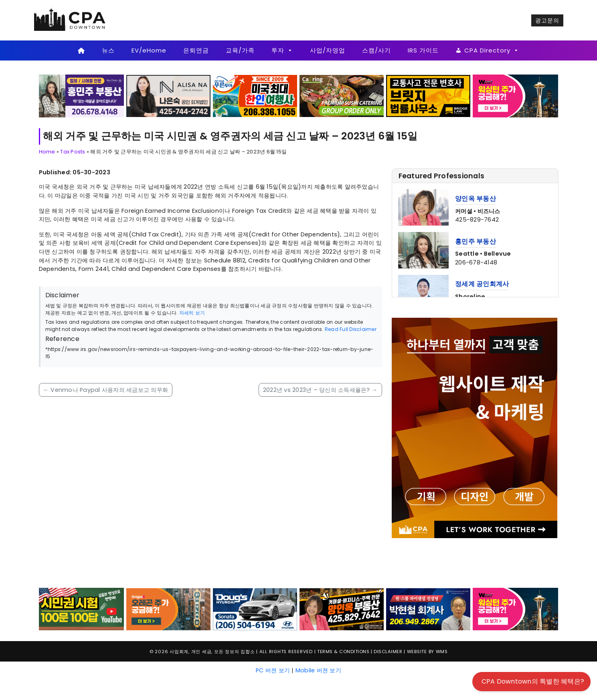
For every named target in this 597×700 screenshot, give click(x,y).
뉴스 (108, 50)
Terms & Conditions (343, 652)
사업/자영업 (328, 50)
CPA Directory (492, 50)
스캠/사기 (376, 50)
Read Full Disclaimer (351, 329)
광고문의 (547, 20)
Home (47, 152)
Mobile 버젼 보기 (318, 670)
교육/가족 (240, 50)
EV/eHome (149, 50)
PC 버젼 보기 (273, 670)
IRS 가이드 (423, 50)
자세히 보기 (192, 313)
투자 (282, 50)
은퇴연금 (196, 50)
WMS (442, 652)
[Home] (82, 50)
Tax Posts (73, 152)
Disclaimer (388, 652)
